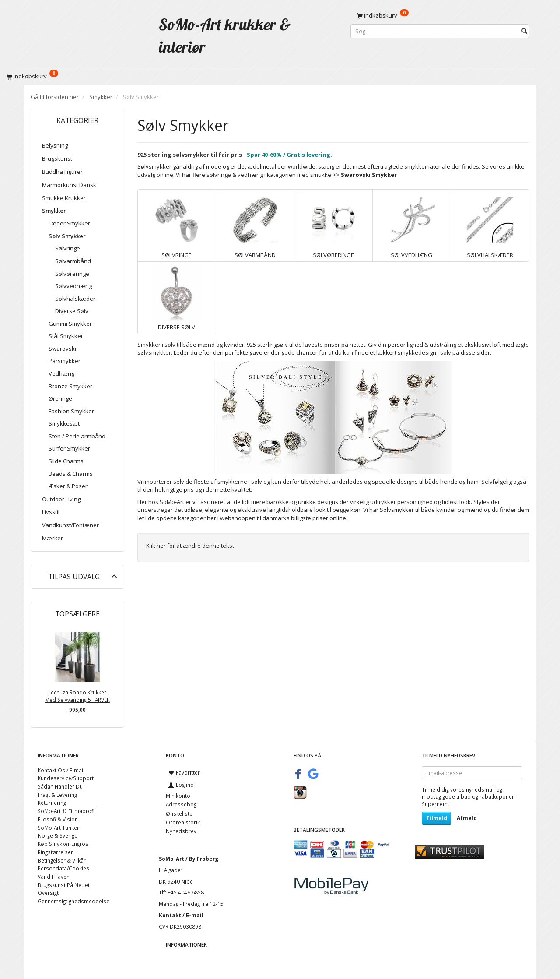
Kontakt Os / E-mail (61, 770)
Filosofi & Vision (58, 819)
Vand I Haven (54, 877)
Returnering (52, 803)
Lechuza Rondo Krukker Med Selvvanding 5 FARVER (77, 696)
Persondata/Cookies (63, 868)
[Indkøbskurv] (440, 15)
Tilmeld (437, 818)
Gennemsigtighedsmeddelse (73, 901)
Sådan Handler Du (60, 786)
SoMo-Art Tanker (58, 828)
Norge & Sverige (58, 835)
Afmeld (467, 818)
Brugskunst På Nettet (64, 885)
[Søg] (524, 31)
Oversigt (48, 893)
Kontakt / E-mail (181, 915)
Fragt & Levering (57, 795)
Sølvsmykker (397, 510)
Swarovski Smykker (369, 175)
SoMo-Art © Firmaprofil (67, 811)
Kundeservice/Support (66, 778)
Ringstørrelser (55, 852)
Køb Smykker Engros (63, 844)
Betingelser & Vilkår (62, 860)
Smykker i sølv (156, 345)
